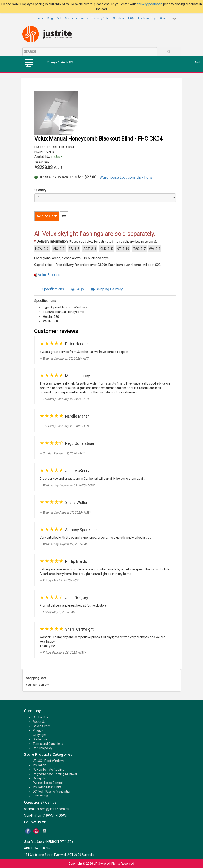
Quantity (40, 190)
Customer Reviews (76, 18)
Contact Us (40, 717)
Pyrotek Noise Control (48, 783)
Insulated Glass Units (47, 787)
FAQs (131, 18)
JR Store (100, 864)
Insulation (39, 765)
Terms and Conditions (48, 744)
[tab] (51, 289)
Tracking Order (101, 18)
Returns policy (43, 748)
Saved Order (41, 726)
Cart (59, 18)
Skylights (39, 778)
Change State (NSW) (60, 62)
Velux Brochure (50, 275)
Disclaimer (40, 739)
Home (40, 18)
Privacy (38, 730)
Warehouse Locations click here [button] (126, 177)
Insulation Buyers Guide (153, 18)
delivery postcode (150, 4)
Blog (50, 18)
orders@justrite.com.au (53, 809)
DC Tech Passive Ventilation (52, 792)
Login (174, 18)
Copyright (39, 735)
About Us (39, 722)
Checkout (119, 18)
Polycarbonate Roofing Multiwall (55, 774)
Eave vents (40, 796)
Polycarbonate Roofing (49, 770)
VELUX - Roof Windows (49, 761)
